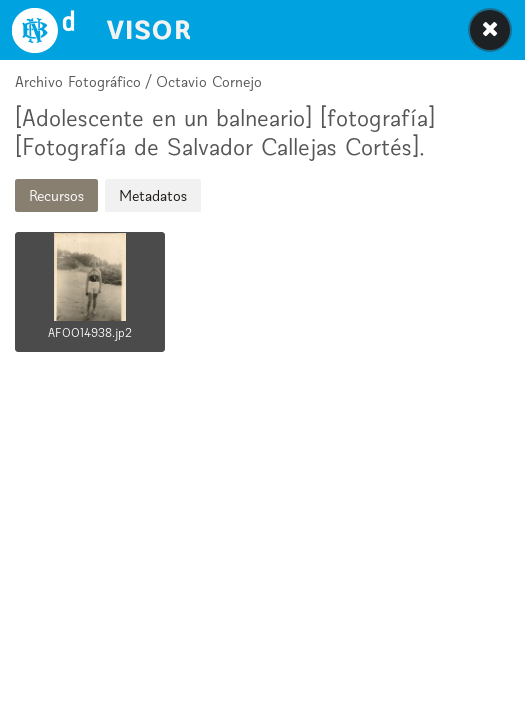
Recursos (56, 195)
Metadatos (153, 195)
